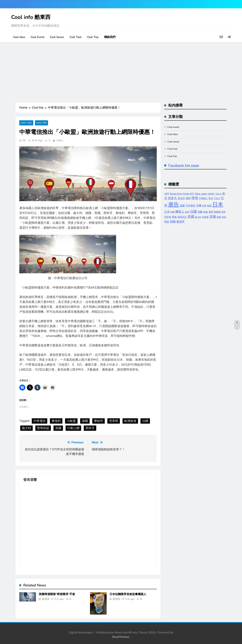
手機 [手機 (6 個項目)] (199, 206)
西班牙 (90, 428)
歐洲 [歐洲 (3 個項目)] (187, 212)
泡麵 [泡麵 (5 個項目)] (200, 212)
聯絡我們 (110, 37)
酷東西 (46, 599)
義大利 (26, 428)
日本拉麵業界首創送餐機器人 (128, 594)
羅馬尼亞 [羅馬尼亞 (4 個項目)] (182, 217)
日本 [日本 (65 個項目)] (218, 205)
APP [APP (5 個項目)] (167, 194)
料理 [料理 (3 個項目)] (204, 206)
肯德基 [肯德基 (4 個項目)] (205, 217)
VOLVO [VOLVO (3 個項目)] (218, 194)
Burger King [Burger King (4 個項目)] (176, 194)
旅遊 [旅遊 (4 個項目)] (209, 206)
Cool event (37, 37)
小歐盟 (71, 421)
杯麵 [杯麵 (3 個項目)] (172, 212)
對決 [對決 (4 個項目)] (211, 198)
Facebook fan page (184, 165)
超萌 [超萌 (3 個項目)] (224, 217)
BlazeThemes (121, 637)
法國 (145, 421)
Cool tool (76, 37)
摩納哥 (99, 421)
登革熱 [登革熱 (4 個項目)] (168, 217)
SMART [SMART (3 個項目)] (211, 194)
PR (24, 140)
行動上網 (73, 428)
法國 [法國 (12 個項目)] (193, 211)
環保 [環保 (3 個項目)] (223, 212)
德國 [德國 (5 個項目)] (182, 206)
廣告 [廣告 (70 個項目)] (174, 205)
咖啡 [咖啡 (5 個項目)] (188, 198)
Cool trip (93, 37)
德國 (85, 421)
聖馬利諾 (43, 428)
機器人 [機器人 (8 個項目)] (180, 212)
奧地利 (56, 421)
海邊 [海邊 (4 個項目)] (206, 212)
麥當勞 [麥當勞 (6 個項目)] (180, 222)
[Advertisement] (121, 72)
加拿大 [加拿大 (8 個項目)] (172, 198)
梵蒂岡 (114, 421)
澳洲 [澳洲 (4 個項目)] (211, 212)
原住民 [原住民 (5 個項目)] (181, 198)
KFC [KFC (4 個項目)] (192, 194)
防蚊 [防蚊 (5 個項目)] (167, 222)
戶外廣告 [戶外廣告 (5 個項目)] (190, 206)
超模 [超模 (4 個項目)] (219, 217)
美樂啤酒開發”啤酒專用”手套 (57, 594)
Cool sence (57, 37)
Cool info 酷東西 (31, 17)
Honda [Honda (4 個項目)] (186, 194)
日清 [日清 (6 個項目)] (167, 212)
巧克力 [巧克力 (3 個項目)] (217, 198)
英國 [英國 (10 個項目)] (213, 217)
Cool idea (19, 37)
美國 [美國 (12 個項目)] (191, 217)
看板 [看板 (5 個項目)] (174, 217)
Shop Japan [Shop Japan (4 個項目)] (201, 194)
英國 (58, 428)
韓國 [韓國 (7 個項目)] (173, 222)
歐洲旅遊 (130, 421)
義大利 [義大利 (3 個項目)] (198, 217)
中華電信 (40, 421)
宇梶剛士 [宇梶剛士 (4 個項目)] (203, 198)
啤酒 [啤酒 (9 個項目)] (195, 198)
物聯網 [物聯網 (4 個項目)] (217, 212)
